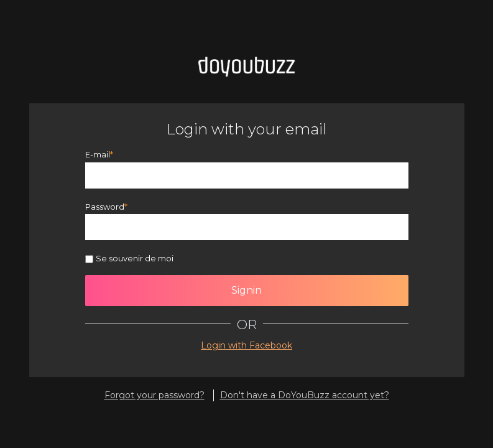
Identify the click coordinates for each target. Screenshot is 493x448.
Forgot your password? (154, 395)
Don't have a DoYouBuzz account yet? (305, 395)
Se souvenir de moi (135, 258)
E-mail (98, 154)
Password (105, 207)
